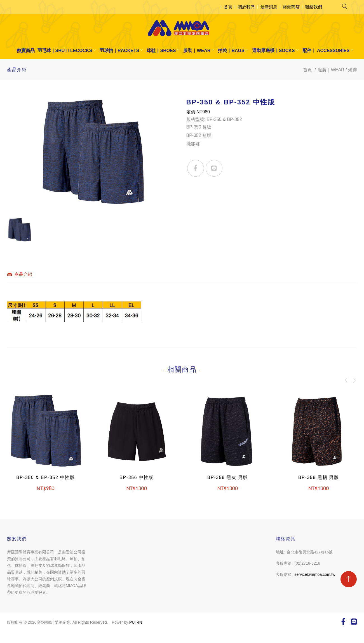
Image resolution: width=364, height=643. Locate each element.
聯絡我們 (314, 7)
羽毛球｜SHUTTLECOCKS (65, 51)
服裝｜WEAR (197, 51)
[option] (92, 154)
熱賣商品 (26, 51)
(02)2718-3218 (307, 563)
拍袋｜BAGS (231, 51)
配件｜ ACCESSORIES (326, 51)
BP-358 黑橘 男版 (319, 477)
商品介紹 (20, 274)
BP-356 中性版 (137, 477)
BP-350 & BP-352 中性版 (45, 477)
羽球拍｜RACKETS (119, 51)
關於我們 (246, 7)
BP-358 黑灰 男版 (228, 477)
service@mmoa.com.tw (315, 574)
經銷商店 (291, 7)
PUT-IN (136, 622)
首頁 (228, 7)
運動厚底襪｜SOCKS (273, 51)
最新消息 (269, 7)
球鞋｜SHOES (161, 51)
